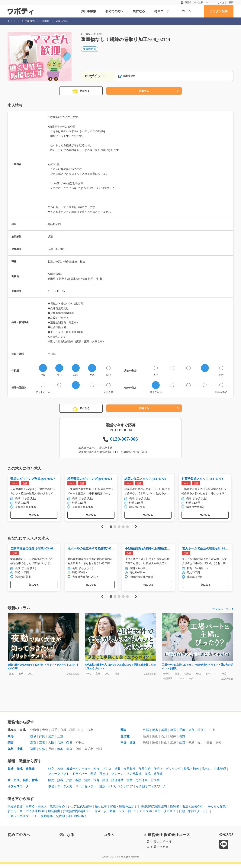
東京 (191, 734)
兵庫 (60, 746)
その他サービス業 (148, 784)
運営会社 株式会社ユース (197, 2)
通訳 (102, 790)
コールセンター (86, 790)
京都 (42, 746)
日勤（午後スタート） (23, 820)
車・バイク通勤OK (32, 815)
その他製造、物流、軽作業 (145, 777)
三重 (60, 740)
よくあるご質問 (226, 2)
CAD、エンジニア (121, 790)
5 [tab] (127, 528)
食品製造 (130, 773)
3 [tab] (119, 528)
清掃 (87, 784)
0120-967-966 (124, 439)
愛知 (51, 740)
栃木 (155, 734)
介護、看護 (74, 784)
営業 (130, 784)
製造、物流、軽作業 (21, 773)
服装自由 (54, 815)
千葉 (182, 734)
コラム (186, 11)
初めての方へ (114, 11)
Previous (102, 528)
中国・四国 (128, 746)
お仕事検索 (88, 11)
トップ (11, 21)
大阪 (51, 746)
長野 (182, 740)
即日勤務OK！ (77, 820)
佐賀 (42, 753)
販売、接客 (56, 784)
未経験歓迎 (90, 50)
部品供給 (145, 773)
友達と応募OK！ (193, 810)
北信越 (125, 740)
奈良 (69, 746)
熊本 (60, 753)
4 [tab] (123, 528)
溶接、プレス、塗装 (107, 773)
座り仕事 (101, 810)
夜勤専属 (47, 820)
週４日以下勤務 (105, 815)
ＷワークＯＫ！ (165, 815)
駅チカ (12, 815)
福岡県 (45, 21)
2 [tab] (115, 528)
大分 (69, 753)
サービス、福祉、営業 (23, 784)
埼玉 (173, 734)
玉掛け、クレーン (111, 777)
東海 (11, 740)
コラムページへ (221, 611)
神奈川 (202, 734)
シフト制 (125, 815)
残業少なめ (57, 810)
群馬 (164, 734)
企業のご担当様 (161, 845)
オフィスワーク (18, 790)
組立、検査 (56, 773)
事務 (51, 790)
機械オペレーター (78, 773)
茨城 (146, 734)
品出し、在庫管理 (214, 773)
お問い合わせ (159, 851)
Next (136, 528)
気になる (139, 11)
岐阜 (33, 740)
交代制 (60, 820)
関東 (124, 734)
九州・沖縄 (15, 753)
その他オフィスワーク (151, 790)
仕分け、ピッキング (167, 773)
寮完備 (175, 810)
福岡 (33, 753)
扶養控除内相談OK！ (77, 815)
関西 (11, 746)
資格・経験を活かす (124, 810)
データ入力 (65, 790)
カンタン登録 (219, 11)
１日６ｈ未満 (143, 815)
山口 (182, 746)
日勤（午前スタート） (194, 815)
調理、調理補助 (113, 784)
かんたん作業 (217, 810)
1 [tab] (111, 528)
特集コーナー (163, 11)
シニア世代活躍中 (80, 810)
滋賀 (33, 746)
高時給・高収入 (36, 810)
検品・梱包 (191, 773)
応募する (144, 91)
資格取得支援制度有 (154, 810)
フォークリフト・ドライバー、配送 (72, 777)
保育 (96, 784)
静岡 (42, 740)
